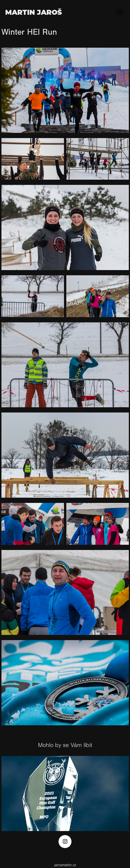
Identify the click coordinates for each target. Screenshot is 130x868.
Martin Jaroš (34, 12)
